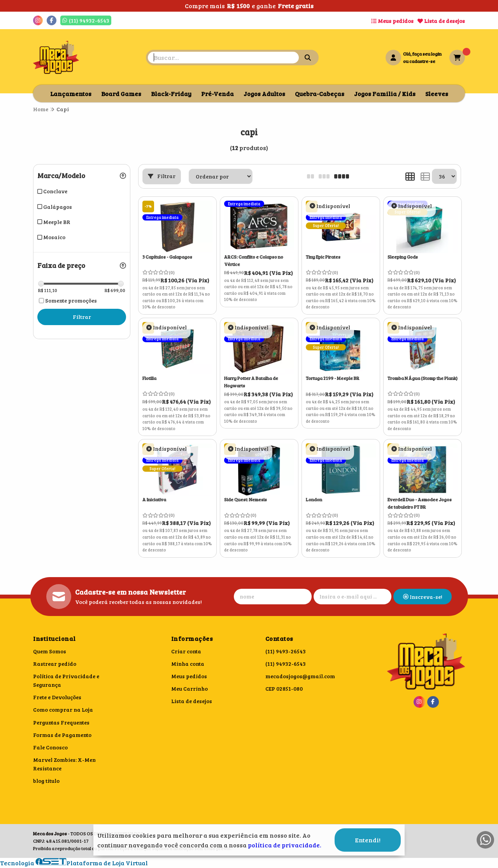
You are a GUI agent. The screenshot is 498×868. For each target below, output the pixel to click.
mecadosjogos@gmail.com (300, 676)
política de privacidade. (285, 845)
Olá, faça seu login (422, 54)
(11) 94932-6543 (286, 664)
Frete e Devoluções (57, 697)
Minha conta (188, 664)
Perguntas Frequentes (61, 722)
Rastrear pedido (55, 664)
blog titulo (46, 781)
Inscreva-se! (423, 597)
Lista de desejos (441, 21)
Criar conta (186, 651)
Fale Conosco (50, 747)
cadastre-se (422, 61)
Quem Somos (50, 651)
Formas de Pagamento (62, 735)
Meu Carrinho (189, 689)
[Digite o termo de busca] (223, 58)
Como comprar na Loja (63, 710)
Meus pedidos (392, 21)
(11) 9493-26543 (286, 651)
